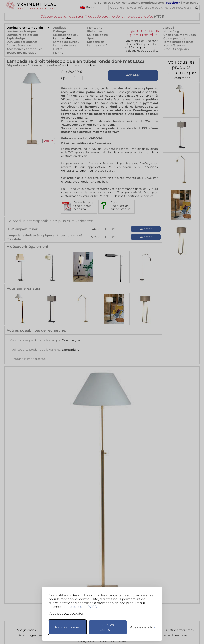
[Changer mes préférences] (141, 627)
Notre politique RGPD (80, 607)
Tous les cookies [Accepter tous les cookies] (67, 627)
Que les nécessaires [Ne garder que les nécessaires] (108, 627)
